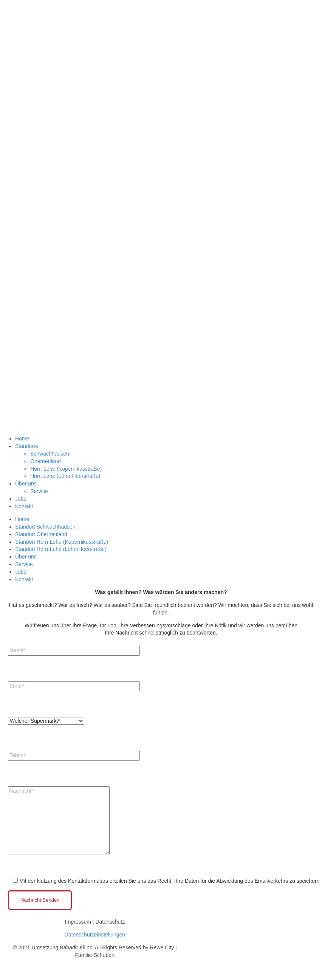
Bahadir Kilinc (76, 947)
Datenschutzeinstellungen (95, 935)
